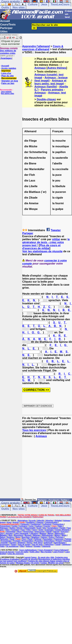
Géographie (11, 532)
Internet (56, 532)
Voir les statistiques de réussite (42, 251)
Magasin (43, 533)
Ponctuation (48, 539)
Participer (6, 28)
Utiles (4, 32)
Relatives (22, 543)
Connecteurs (5, 526)
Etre (44, 528)
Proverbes (39, 541)
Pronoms (17, 541)
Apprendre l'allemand (36, 46)
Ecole (39, 528)
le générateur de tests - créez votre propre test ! (46, 242)
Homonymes (28, 532)
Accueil (5, 21)
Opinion (44, 537)
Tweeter (56, 230)
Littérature (34, 533)
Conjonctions (58, 524)
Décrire (20, 528)
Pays (24, 539)
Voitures (29, 546)
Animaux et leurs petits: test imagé (50, 82)
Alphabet (58, 521)
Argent (3, 522)
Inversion (64, 532)
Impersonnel (40, 532)
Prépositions (49, 541)
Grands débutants (62, 530)
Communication (51, 522)
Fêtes (29, 530)
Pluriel (30, 539)
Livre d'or (6, 73)
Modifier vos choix (56, 563)
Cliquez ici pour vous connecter (11, 42)
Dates (60, 526)
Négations (35, 537)
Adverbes (50, 521)
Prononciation (28, 541)
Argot (9, 522)
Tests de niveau (24, 544)
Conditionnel (36, 524)
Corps (31, 526)
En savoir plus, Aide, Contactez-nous (53, 557)
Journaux (9, 533)
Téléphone (66, 544)
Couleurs (39, 526)
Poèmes (68, 539)
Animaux (40, 68)
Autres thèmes (57, 68)
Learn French (58, 552)
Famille (63, 528)
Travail (58, 544)
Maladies (4, 535)
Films (7, 530)
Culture (33, 4)
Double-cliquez (46, 99)
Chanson (40, 522)
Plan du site (8, 76)
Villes (22, 546)
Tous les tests (37, 544)
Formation (15, 530)
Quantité (4, 543)
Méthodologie (47, 535)
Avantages (6, 58)
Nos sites (19, 7)
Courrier (47, 526)
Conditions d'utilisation (10, 559)
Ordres (51, 537)
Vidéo (2, 546)
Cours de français (7, 552)
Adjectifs (41, 521)
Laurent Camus (30, 557)
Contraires (23, 526)
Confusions (47, 524)
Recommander (9, 78)
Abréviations (23, 521)
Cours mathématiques (28, 550)
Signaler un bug (10, 81)
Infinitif (49, 532)
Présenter (67, 541)
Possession (59, 539)
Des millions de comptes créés (9, 51)
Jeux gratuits (6, 92)
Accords (32, 521)
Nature (3, 537)
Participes (60, 537)
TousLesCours (60, 4)
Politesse (38, 539)
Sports (29, 543)
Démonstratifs (30, 528)
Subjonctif (48, 543)
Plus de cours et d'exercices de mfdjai (41, 247)
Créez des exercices (16, 554)
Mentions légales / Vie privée (28, 563)
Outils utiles (35, 552)
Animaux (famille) (46, 87)
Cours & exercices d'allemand (43, 48)
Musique (28, 535)
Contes (15, 526)
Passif (12, 539)
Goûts (41, 530)
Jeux (44, 4)
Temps (14, 544)
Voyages (37, 546)
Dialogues (4, 528)
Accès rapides (9, 68)
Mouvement (19, 535)
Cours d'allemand (61, 550)
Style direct (38, 543)
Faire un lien (8, 83)
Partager (28, 233)
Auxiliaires (31, 522)
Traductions (49, 544)
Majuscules (60, 533)
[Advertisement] (47, 470)
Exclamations (53, 528)
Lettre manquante (21, 533)
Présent (59, 541)
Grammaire (49, 530)
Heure (19, 532)
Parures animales (52, 90)
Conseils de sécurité (29, 559)
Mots (11, 535)
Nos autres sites (8, 93)
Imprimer (6, 71)
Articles (16, 522)
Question (13, 543)
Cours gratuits (11, 503)
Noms (18, 537)
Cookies (44, 563)
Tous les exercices (34, 430)
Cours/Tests (8, 25)
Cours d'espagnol (46, 550)
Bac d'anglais (46, 552)
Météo (64, 535)
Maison (51, 533)
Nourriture (26, 537)
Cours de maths (22, 552)
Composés (25, 524)
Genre (35, 530)
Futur (23, 530)
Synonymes (5, 544)
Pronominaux (6, 541)
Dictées (12, 528)
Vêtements (46, 546)
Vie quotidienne (12, 546)
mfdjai (56, 239)
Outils (5, 7)
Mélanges (37, 535)
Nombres (10, 537)
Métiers (57, 535)
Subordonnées (60, 543)
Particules (4, 539)
